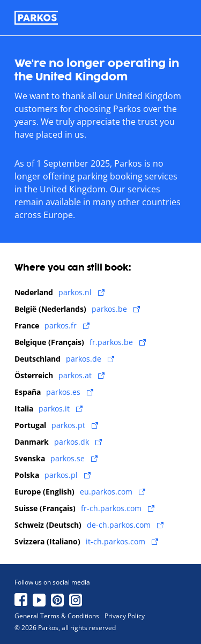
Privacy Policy (125, 616)
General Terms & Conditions (57, 616)
